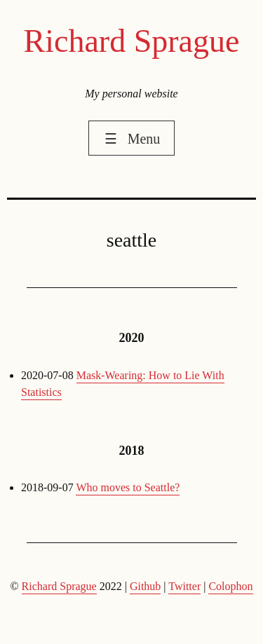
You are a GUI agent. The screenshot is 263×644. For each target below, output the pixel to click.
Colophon (230, 586)
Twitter (184, 586)
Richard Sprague (132, 41)
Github (145, 586)
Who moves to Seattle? (128, 487)
